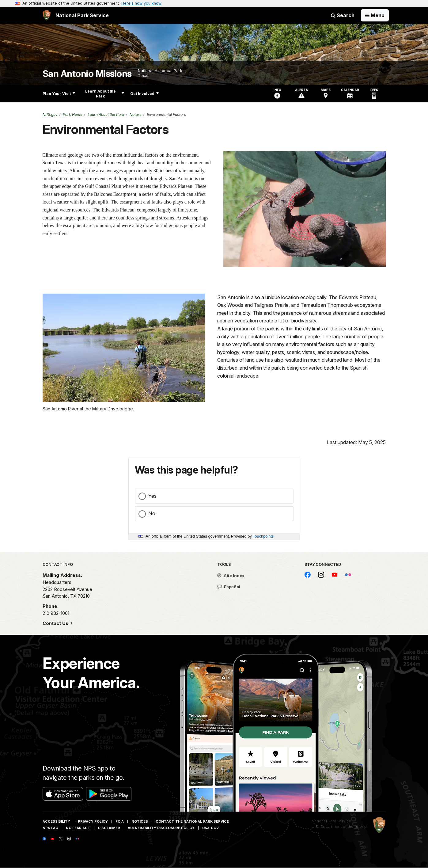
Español (229, 587)
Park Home (73, 114)
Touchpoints (263, 536)
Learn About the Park (105, 94)
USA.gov (210, 828)
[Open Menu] (375, 15)
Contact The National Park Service (192, 821)
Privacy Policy (93, 821)
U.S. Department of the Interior (340, 827)
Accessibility (56, 821)
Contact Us (56, 623)
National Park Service (331, 821)
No (152, 513)
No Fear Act (78, 828)
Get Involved (144, 94)
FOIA (120, 821)
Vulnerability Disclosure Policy (161, 828)
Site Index (231, 576)
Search (343, 15)
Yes (152, 496)
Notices (140, 821)
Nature (136, 114)
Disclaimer (109, 828)
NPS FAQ (50, 828)
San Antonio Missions (87, 74)
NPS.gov (50, 114)
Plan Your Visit (59, 94)
